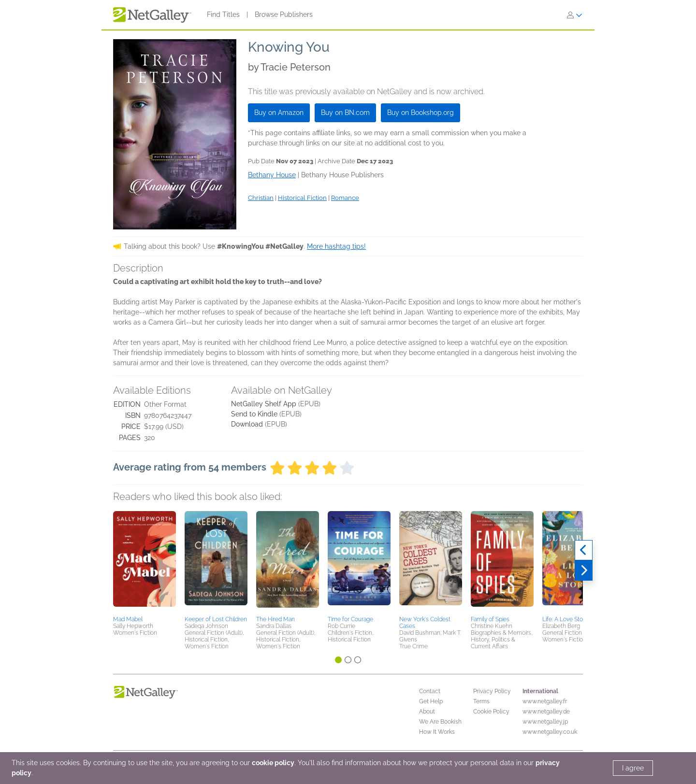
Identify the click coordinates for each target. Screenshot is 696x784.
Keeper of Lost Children (216, 619)
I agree (633, 768)
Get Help (431, 701)
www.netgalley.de (546, 712)
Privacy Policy (492, 691)
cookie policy (273, 763)
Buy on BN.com (345, 113)
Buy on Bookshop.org (420, 113)
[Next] (584, 570)
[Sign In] (575, 15)
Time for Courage (350, 619)
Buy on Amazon (279, 113)
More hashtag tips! (336, 246)
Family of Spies (490, 619)
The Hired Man (275, 619)
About (427, 712)
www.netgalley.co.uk (550, 732)
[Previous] (584, 550)
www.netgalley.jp (545, 722)
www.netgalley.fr (545, 701)
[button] (145, 562)
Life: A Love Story (565, 619)
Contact (430, 691)
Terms (481, 701)
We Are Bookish (440, 722)
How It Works (437, 732)
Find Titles (223, 14)
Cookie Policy (491, 712)
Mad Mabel (128, 619)
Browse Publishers (284, 14)
